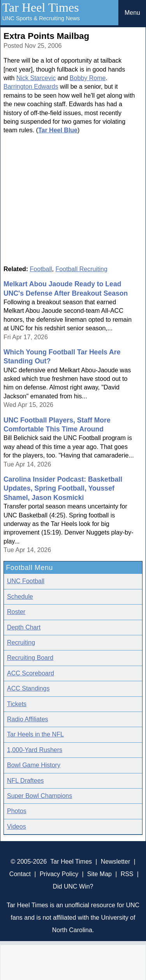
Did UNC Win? (73, 886)
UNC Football (26, 581)
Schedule (20, 597)
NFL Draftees (26, 781)
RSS (127, 874)
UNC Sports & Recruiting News (41, 18)
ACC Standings (28, 688)
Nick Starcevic (36, 78)
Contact (20, 874)
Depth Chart (24, 627)
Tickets (17, 704)
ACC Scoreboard (31, 673)
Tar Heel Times (41, 7)
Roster (16, 612)
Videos (17, 827)
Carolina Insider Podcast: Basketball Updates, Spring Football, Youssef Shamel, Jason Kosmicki (63, 488)
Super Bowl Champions (40, 796)
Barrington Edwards (31, 87)
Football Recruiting (81, 269)
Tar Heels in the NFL (35, 734)
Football (41, 269)
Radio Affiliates (28, 719)
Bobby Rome (88, 78)
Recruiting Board (30, 658)
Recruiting (21, 643)
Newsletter (116, 862)
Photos (17, 811)
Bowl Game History (34, 765)
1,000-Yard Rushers (35, 750)
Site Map (99, 874)
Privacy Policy (59, 874)
